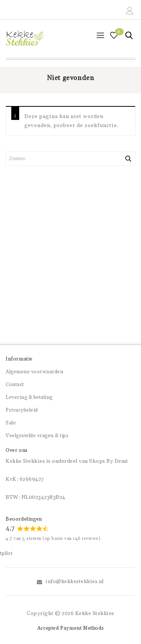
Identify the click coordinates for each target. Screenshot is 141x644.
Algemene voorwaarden (34, 372)
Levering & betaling (29, 397)
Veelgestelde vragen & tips (37, 436)
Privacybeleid (22, 410)
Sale (11, 423)
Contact (15, 385)
